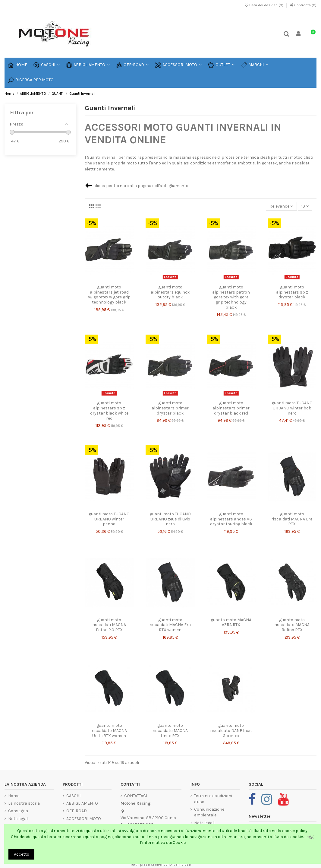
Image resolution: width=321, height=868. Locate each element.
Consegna (18, 811)
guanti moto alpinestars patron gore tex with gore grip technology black (231, 297)
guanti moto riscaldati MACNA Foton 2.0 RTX (109, 625)
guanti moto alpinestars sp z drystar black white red (109, 410)
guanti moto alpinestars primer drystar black (170, 408)
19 (305, 206)
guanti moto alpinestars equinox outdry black (170, 292)
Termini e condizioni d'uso (213, 799)
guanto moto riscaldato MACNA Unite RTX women (109, 731)
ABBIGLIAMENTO (82, 803)
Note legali (18, 819)
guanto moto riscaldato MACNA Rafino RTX (292, 625)
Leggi (309, 837)
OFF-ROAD (77, 811)
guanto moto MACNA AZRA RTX (231, 622)
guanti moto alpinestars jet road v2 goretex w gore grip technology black (109, 295)
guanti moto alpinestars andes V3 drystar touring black (231, 519)
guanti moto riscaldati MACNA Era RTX (292, 519)
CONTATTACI (136, 796)
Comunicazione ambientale (209, 812)
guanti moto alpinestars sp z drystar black (292, 292)
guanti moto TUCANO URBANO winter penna (109, 519)
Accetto (22, 854)
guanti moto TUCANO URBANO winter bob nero (292, 408)
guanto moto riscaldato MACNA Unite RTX (170, 731)
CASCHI (73, 796)
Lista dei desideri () (264, 5)
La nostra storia (24, 803)
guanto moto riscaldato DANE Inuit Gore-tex (231, 731)
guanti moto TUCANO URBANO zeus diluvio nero (170, 519)
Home (14, 796)
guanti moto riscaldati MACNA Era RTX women (170, 625)
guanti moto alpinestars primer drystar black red (231, 408)
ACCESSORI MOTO (84, 819)
